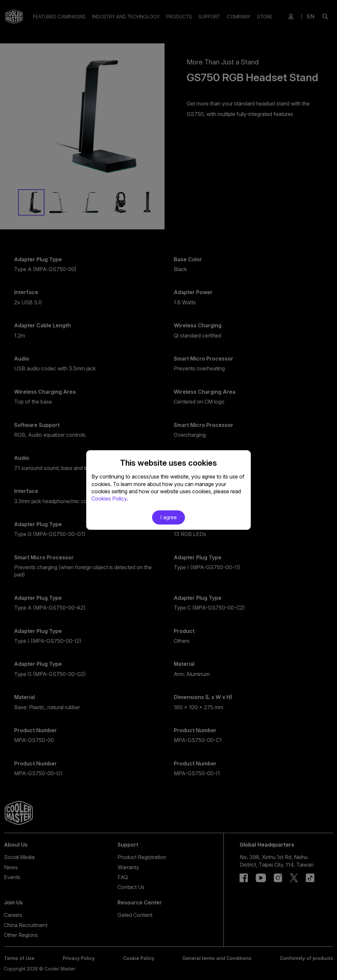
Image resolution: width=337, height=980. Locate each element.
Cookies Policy (109, 499)
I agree (168, 517)
